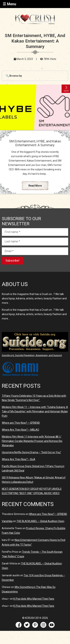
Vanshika (7, 521)
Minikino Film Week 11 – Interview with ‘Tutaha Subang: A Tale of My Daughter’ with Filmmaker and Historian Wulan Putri (35, 411)
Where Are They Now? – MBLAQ (20, 430)
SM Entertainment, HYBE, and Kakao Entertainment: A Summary (35, 143)
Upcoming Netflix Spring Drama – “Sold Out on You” (32, 452)
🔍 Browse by (14, 76)
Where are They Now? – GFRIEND (21, 423)
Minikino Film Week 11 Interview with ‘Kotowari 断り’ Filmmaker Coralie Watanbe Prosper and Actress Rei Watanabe (32, 441)
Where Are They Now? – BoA (19, 459)
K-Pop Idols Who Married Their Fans (34, 599)
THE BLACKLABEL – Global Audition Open (40, 521)
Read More (35, 186)
